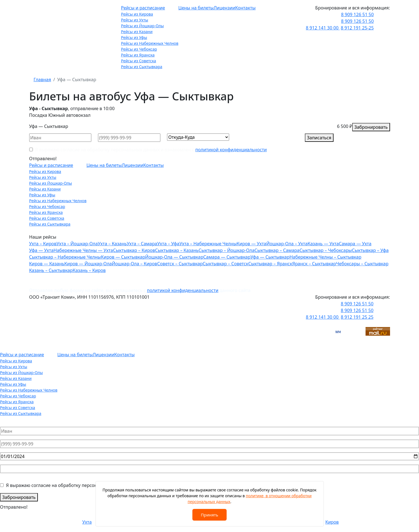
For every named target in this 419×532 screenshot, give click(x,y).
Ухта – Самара (142, 244)
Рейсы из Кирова (137, 14)
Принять (209, 515)
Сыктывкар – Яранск (270, 264)
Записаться (319, 138)
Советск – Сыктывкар (180, 264)
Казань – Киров (89, 270)
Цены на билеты (196, 8)
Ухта (87, 522)
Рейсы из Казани (137, 32)
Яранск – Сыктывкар (314, 264)
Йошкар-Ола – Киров (135, 264)
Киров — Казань (47, 264)
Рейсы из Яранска (138, 55)
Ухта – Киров (43, 244)
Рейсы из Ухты (135, 20)
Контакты (245, 8)
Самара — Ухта (355, 244)
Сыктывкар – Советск (226, 264)
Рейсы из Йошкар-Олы (143, 26)
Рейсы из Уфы (134, 37)
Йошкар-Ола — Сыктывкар (174, 257)
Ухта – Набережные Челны (208, 244)
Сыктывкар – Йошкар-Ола (226, 250)
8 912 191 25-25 (357, 28)
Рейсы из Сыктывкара (142, 67)
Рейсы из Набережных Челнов (150, 43)
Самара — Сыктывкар (227, 257)
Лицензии (224, 8)
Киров (332, 522)
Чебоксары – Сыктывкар (362, 264)
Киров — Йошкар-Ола (88, 264)
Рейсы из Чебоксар (139, 49)
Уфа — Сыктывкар (270, 257)
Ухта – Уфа (168, 244)
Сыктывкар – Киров (134, 250)
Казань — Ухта (323, 244)
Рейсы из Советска (139, 61)
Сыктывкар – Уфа (370, 250)
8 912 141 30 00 (323, 28)
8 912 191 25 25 (357, 317)
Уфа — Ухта (41, 250)
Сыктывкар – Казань (177, 250)
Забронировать (371, 127)
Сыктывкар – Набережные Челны (65, 257)
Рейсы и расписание (143, 8)
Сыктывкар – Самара (277, 250)
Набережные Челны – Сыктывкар (325, 257)
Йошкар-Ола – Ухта (287, 244)
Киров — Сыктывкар (123, 257)
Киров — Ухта (251, 244)
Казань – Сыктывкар (51, 270)
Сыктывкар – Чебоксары (326, 250)
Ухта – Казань (112, 244)
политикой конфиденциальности (231, 150)
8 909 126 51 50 (357, 14)
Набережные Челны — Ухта (83, 250)
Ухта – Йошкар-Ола (77, 244)
